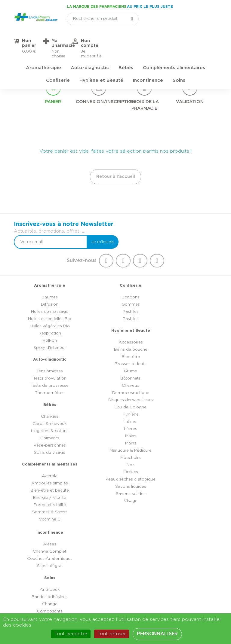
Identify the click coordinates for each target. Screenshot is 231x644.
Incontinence (148, 56)
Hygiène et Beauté (101, 56)
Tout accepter (71, 634)
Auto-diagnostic (90, 43)
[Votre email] (153, 226)
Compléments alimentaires (174, 43)
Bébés (126, 43)
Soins (179, 56)
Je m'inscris (201, 226)
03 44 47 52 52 (121, 578)
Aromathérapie (43, 43)
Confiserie (58, 56)
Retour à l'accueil (116, 175)
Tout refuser (112, 634)
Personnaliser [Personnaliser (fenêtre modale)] (157, 634)
